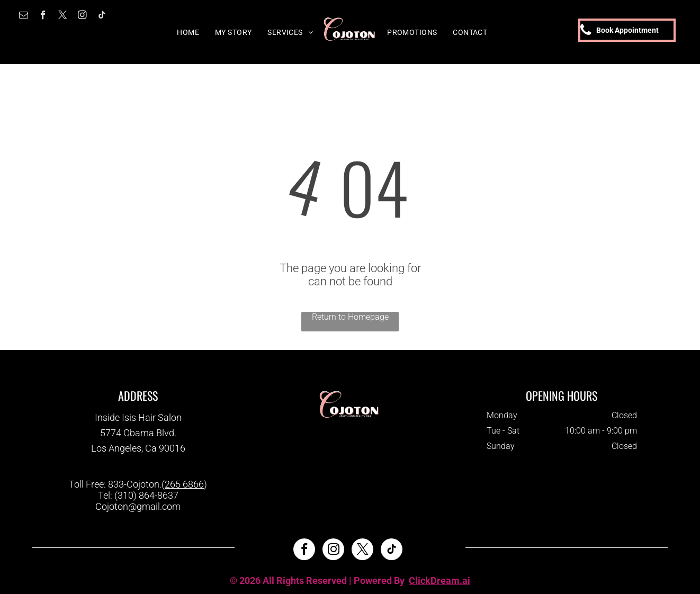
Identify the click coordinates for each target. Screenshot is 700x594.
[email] (24, 16)
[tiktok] (102, 16)
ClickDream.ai (439, 580)
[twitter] (63, 16)
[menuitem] (188, 32)
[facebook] (43, 16)
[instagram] (82, 16)
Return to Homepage (350, 317)
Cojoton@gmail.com (138, 506)
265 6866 (184, 484)
